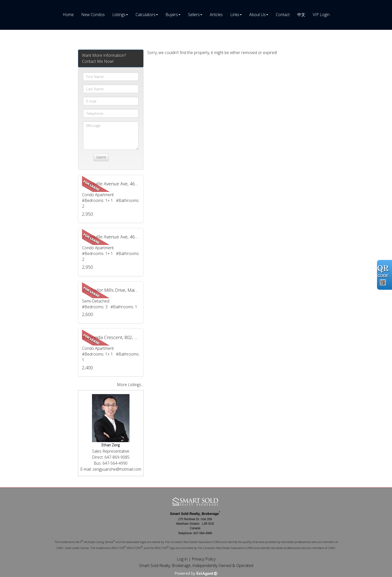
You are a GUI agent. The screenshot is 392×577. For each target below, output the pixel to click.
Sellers (194, 15)
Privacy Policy (204, 559)
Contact (283, 15)
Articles (216, 15)
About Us (257, 15)
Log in (182, 559)
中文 (301, 15)
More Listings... (130, 385)
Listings (119, 15)
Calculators (145, 15)
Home (68, 15)
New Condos (93, 15)
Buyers (172, 15)
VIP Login (321, 15)
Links (235, 15)
